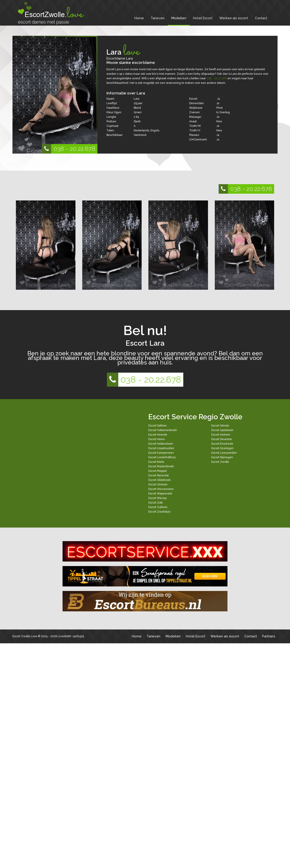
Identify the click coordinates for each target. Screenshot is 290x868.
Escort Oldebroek (160, 480)
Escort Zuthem (158, 507)
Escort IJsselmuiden (161, 448)
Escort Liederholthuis (162, 457)
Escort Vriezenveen (161, 489)
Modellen (179, 18)
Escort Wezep (157, 498)
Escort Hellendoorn (161, 444)
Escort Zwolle (220, 462)
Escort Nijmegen (222, 457)
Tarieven (158, 18)
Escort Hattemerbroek (163, 430)
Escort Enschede (222, 444)
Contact (261, 18)
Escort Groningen (222, 448)
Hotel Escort (203, 18)
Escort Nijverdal (158, 475)
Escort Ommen (158, 485)
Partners (269, 636)
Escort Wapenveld (160, 494)
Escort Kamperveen (161, 453)
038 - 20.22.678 (69, 149)
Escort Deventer (222, 439)
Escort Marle (156, 462)
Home (139, 18)
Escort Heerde (158, 435)
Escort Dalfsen (158, 426)
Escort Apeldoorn (222, 430)
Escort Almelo (220, 426)
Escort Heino (157, 439)
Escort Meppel (158, 471)
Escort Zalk (156, 503)
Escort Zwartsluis (159, 512)
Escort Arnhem (221, 435)
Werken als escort (234, 18)
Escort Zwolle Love (25, 636)
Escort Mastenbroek (161, 466)
